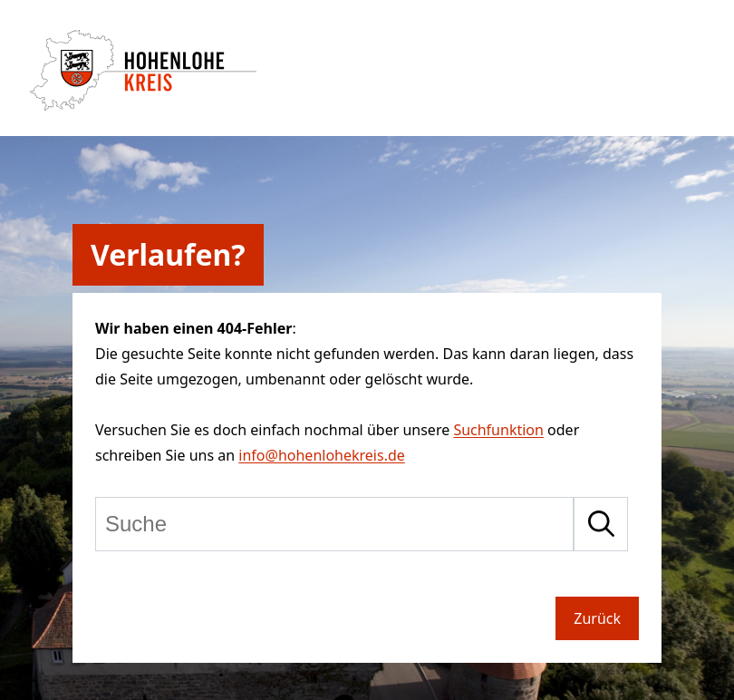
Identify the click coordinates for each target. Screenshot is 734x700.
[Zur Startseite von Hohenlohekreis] (143, 105)
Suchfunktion (498, 430)
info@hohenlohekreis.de (321, 455)
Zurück (597, 618)
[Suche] (334, 524)
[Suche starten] (601, 524)
